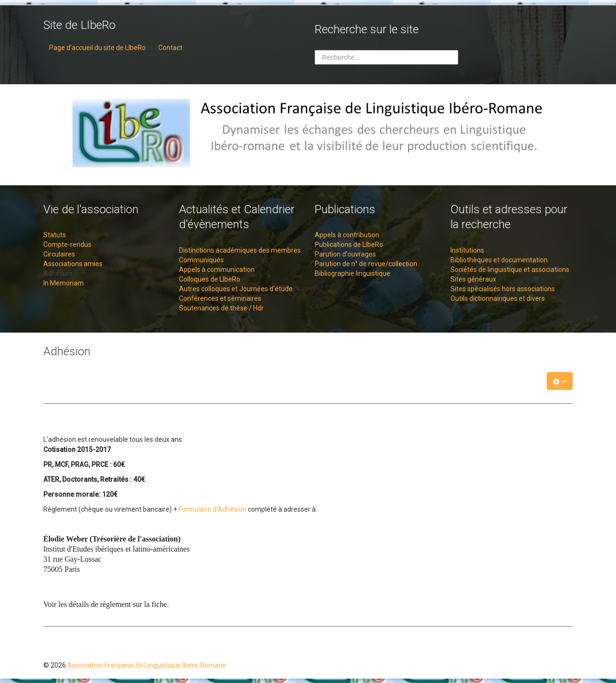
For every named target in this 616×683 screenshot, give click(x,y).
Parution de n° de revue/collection (366, 264)
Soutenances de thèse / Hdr (221, 308)
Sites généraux (473, 279)
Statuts (55, 235)
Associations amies (73, 264)
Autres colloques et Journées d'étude (236, 289)
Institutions (467, 250)
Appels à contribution (347, 235)
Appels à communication (217, 270)
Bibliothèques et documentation (499, 260)
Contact (170, 48)
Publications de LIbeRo (349, 245)
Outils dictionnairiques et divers (498, 298)
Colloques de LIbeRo (210, 279)
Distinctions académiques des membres (240, 250)
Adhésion (58, 273)
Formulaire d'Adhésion (212, 509)
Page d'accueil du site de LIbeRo (97, 48)
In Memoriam (64, 283)
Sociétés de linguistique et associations (510, 270)
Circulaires (59, 254)
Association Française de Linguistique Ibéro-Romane (147, 665)
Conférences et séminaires (220, 298)
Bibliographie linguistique (353, 273)
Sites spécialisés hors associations (503, 289)
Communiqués (201, 260)
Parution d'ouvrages (345, 254)
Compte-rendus (67, 245)
